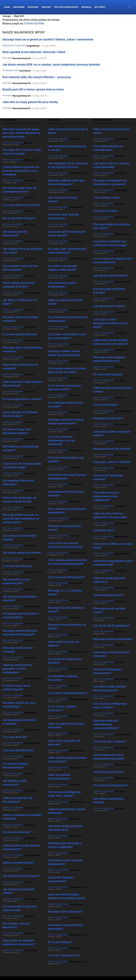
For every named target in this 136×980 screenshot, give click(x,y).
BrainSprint (74, 139)
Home (7, 7)
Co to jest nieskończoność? (111, 785)
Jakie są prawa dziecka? (18, 863)
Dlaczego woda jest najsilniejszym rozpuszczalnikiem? (106, 724)
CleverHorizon (30, 490)
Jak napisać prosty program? (21, 876)
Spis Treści (100, 7)
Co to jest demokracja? (108, 374)
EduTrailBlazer (76, 207)
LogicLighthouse (31, 340)
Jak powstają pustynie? (108, 595)
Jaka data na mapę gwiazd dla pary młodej (30, 102)
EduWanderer (30, 160)
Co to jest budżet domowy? (20, 334)
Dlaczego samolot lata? (108, 418)
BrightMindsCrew (32, 241)
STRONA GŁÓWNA (34, 23)
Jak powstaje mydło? (107, 198)
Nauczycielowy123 (21, 58)
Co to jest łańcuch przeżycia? (22, 205)
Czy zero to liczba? (105, 211)
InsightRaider (33, 46)
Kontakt (46, 7)
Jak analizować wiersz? (108, 772)
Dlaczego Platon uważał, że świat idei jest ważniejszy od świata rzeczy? (21, 519)
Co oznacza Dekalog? (16, 832)
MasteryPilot (30, 473)
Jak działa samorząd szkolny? (22, 553)
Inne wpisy (7, 58)
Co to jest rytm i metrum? (110, 741)
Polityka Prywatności (66, 7)
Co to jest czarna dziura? (64, 955)
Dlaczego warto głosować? (65, 912)
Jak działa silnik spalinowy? (111, 626)
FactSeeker (29, 211)
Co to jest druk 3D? (15, 737)
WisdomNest (30, 180)
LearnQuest (25, 71)
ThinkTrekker (30, 327)
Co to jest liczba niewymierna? (68, 693)
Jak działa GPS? (104, 530)
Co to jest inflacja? (60, 942)
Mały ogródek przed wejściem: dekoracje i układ (34, 52)
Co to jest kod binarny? (17, 566)
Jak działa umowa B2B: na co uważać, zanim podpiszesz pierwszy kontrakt (51, 65)
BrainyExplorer (31, 439)
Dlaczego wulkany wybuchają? (113, 639)
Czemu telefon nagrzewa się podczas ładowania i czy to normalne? (21, 171)
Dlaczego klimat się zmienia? (112, 449)
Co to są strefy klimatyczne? (66, 577)
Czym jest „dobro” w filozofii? (112, 462)
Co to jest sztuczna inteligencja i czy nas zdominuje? (61, 440)
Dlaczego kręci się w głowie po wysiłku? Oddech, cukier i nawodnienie (48, 39)
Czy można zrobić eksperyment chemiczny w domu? (110, 323)
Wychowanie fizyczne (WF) (14, 45)
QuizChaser (29, 224)
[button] (129, 7)
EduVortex (29, 143)
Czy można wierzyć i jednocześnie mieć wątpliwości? (106, 496)
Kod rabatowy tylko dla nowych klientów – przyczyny (37, 77)
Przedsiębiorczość (11, 70)
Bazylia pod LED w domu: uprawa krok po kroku (33, 89)
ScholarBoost (30, 559)
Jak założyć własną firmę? (110, 275)
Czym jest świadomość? (18, 750)
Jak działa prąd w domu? (109, 306)
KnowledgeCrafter (32, 357)
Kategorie (33, 7)
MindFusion (29, 545)
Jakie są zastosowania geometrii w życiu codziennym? (17, 669)
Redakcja (86, 7)
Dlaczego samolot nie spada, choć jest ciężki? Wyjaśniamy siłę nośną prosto (22, 133)
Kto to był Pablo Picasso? (19, 218)
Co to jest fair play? (106, 405)
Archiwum (19, 7)
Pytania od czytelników (13, 142)
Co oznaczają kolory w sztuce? (22, 399)
